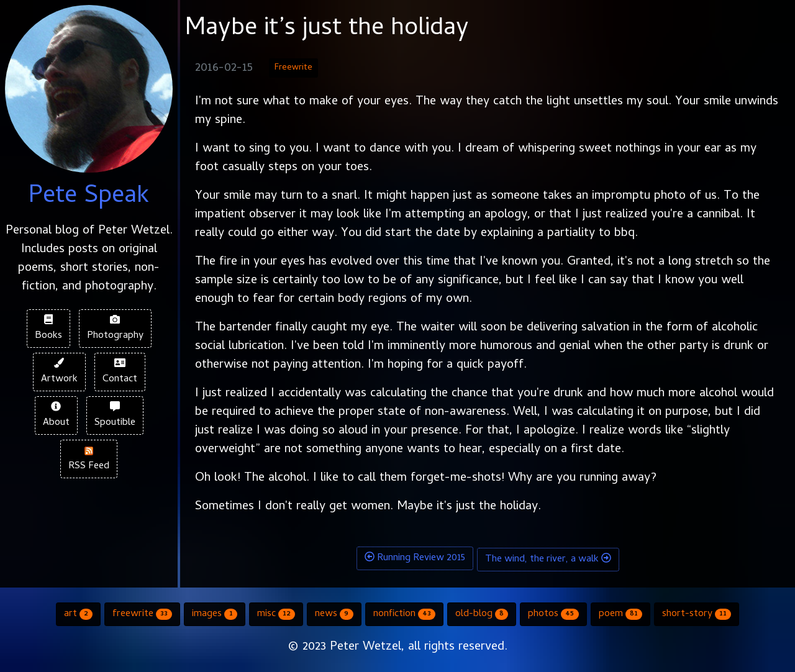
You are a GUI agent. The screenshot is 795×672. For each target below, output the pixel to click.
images (214, 614)
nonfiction (404, 614)
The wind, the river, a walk (548, 560)
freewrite (142, 614)
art (78, 614)
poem (620, 614)
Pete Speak (89, 197)
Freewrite (293, 68)
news (334, 614)
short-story (697, 614)
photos (553, 614)
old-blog (482, 614)
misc (276, 614)
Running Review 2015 (415, 558)
